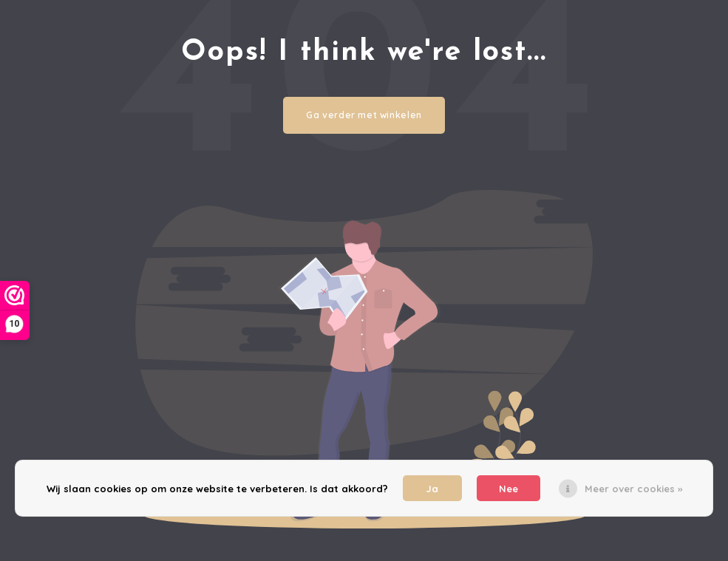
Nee (508, 489)
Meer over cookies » (633, 489)
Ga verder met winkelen (364, 115)
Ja (432, 489)
